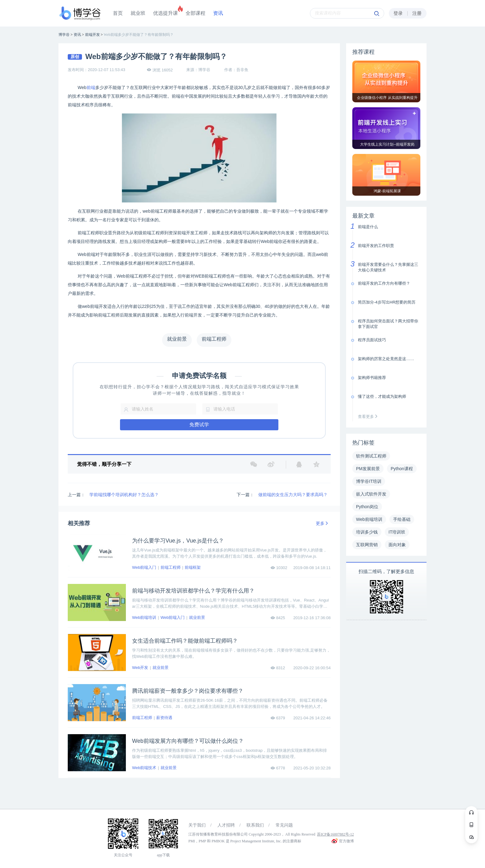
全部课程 (195, 13)
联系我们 (255, 825)
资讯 (218, 13)
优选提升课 (165, 13)
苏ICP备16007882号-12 (335, 834)
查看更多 (369, 417)
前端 (91, 87)
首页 (118, 13)
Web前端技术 (144, 768)
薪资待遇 (164, 718)
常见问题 (284, 825)
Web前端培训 (144, 617)
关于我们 (197, 825)
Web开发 (140, 668)
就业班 (138, 13)
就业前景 (197, 617)
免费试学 (199, 425)
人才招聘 (226, 825)
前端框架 (193, 567)
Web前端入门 (144, 567)
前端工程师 (171, 567)
